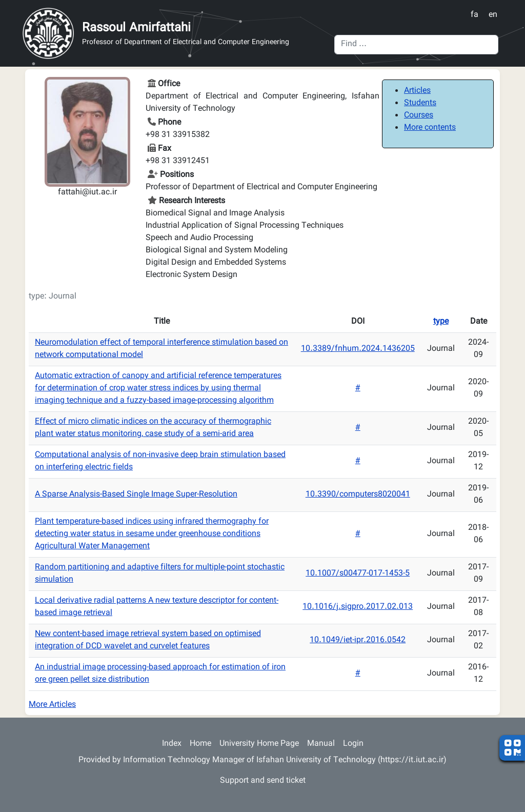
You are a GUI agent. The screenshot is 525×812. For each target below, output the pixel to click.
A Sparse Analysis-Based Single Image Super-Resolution (136, 495)
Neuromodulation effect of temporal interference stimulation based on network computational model (161, 349)
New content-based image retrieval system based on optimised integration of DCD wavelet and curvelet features (148, 640)
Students (420, 103)
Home (200, 744)
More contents (430, 128)
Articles (417, 91)
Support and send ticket (263, 781)
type (441, 322)
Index (172, 744)
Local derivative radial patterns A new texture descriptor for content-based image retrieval (157, 607)
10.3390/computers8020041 (358, 495)
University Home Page (259, 744)
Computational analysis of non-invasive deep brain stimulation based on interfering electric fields (160, 461)
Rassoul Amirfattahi (136, 28)
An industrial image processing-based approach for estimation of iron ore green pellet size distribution (160, 674)
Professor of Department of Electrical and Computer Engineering (186, 43)
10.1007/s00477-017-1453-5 (358, 574)
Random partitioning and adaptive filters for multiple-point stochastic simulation (160, 574)
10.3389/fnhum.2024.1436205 (358, 349)
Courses (419, 116)
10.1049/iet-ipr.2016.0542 (358, 640)
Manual (321, 744)
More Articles (52, 705)
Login (353, 744)
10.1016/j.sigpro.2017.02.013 (358, 607)
